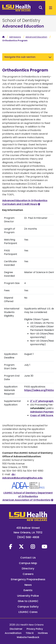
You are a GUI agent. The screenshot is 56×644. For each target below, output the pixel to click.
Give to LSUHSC (28, 601)
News (28, 585)
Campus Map (28, 563)
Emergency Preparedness (28, 579)
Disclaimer (16, 629)
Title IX (30, 633)
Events (28, 590)
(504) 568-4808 (28, 537)
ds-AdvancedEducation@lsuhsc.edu (22, 476)
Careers (28, 574)
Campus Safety (28, 607)
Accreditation (13, 633)
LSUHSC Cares (28, 612)
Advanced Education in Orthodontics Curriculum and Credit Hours (25, 202)
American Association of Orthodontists (26, 500)
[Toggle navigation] (50, 57)
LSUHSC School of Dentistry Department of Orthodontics (28, 495)
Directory (28, 568)
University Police (28, 596)
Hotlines (43, 633)
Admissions (15, 37)
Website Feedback (28, 637)
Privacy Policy (35, 629)
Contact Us (28, 558)
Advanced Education (23, 26)
